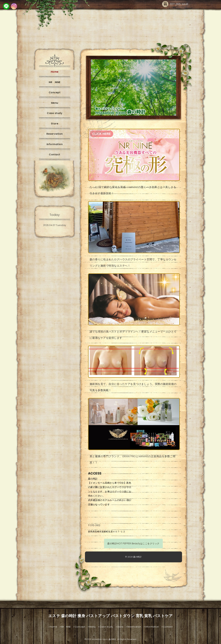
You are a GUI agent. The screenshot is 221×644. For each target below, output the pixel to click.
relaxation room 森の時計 (104, 639)
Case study (55, 113)
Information (55, 144)
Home (55, 72)
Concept (55, 92)
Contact (55, 155)
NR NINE (55, 82)
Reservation (55, 134)
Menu (55, 103)
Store (55, 124)
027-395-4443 (175, 4)
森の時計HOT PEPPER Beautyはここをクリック (133, 543)
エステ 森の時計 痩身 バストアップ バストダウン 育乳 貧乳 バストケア (111, 616)
